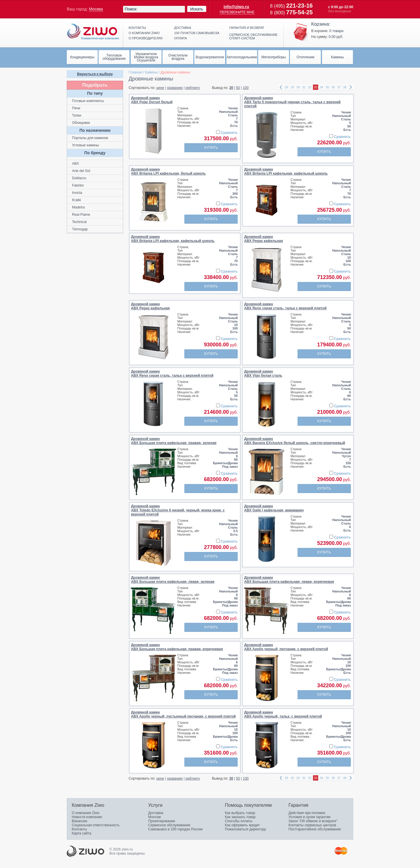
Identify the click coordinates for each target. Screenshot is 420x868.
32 (310, 87)
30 (298, 87)
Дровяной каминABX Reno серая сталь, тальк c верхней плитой (285, 306)
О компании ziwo (144, 33)
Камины (151, 72)
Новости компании (87, 817)
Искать (197, 9)
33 (316, 87)
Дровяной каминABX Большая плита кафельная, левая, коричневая (289, 580)
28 (286, 87)
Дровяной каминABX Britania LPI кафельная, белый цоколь (168, 171)
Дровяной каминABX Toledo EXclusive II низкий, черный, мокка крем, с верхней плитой (178, 510)
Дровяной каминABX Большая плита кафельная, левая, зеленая (173, 580)
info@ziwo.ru (237, 7)
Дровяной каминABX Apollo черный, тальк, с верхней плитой (283, 714)
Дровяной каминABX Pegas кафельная (264, 239)
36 (333, 87)
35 (327, 87)
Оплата (181, 38)
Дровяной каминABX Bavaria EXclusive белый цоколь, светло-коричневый (295, 441)
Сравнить (229, 133)
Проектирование (162, 821)
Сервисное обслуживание (169, 825)
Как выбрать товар (240, 813)
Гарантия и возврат (247, 28)
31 (304, 87)
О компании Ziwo (86, 813)
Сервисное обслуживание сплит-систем (253, 36)
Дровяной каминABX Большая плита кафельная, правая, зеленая (174, 441)
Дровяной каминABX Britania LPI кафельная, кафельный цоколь (286, 171)
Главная (135, 72)
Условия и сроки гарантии (309, 817)
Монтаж (155, 817)
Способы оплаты (239, 821)
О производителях (146, 38)
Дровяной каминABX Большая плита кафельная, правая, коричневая (177, 647)
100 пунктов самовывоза (197, 33)
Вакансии (79, 821)
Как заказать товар (240, 817)
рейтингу (193, 88)
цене (160, 88)
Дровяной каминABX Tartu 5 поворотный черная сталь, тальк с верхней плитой (292, 102)
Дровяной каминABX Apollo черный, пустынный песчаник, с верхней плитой (183, 714)
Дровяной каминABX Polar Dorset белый (152, 100)
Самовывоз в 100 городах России (175, 829)
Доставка (183, 28)
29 (292, 87)
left (281, 87)
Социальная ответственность (96, 825)
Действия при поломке (307, 813)
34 (321, 87)
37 (339, 87)
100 (246, 88)
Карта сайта (82, 833)
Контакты (137, 28)
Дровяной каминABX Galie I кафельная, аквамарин (274, 508)
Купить (211, 148)
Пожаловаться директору (245, 829)
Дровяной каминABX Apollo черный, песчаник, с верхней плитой (286, 647)
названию (175, 88)
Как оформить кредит (242, 825)
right (351, 87)
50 (238, 88)
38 (345, 87)
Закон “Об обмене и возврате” (313, 821)
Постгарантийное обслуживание (315, 829)
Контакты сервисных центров (312, 825)
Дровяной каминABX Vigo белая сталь (263, 373)
